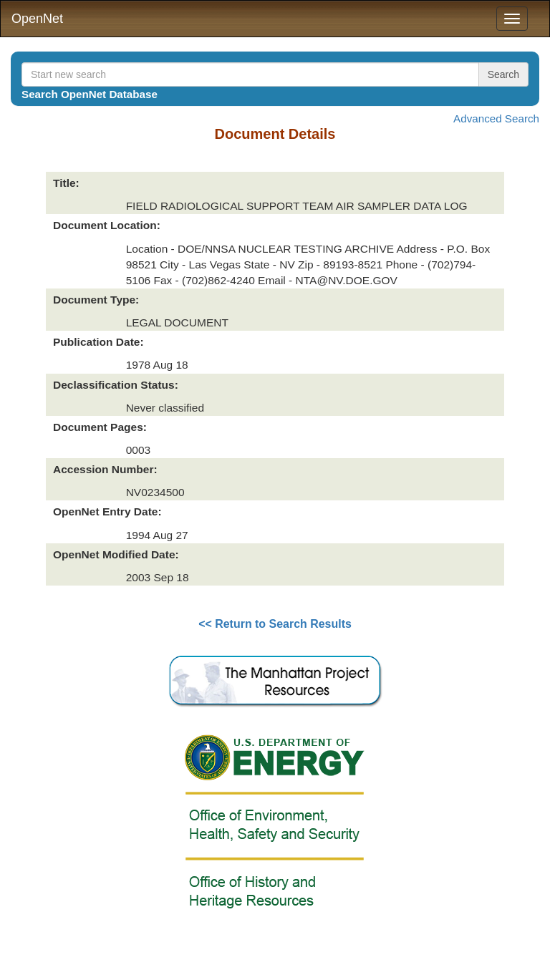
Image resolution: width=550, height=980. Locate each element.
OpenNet (37, 19)
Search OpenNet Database (90, 94)
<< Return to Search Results (275, 624)
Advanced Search (496, 118)
